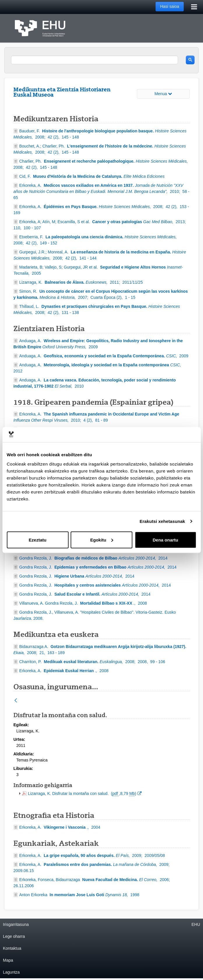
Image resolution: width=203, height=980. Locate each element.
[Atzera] (16, 701)
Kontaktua (12, 948)
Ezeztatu (38, 540)
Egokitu (102, 540)
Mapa (8, 960)
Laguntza (11, 972)
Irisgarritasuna (16, 924)
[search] (95, 60)
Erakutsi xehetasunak (162, 521)
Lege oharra (14, 936)
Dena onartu (165, 540)
